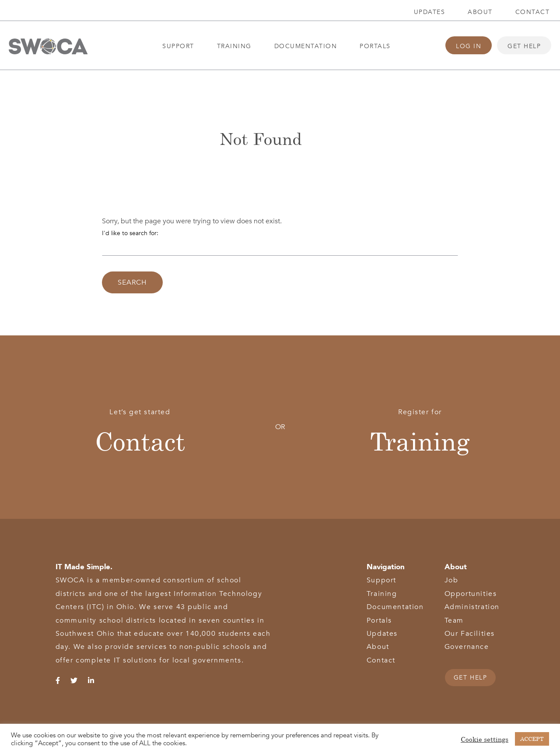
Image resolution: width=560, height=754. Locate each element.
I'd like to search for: (130, 233)
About (480, 12)
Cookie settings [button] (485, 739)
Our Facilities (470, 634)
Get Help (524, 46)
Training (234, 46)
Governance (467, 647)
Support (178, 46)
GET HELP (471, 678)
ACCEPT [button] (532, 739)
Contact (533, 12)
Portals (375, 46)
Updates (430, 12)
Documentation (306, 46)
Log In (469, 46)
